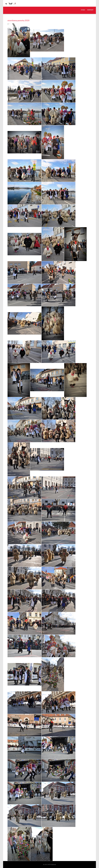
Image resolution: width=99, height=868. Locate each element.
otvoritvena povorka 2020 (18, 20)
